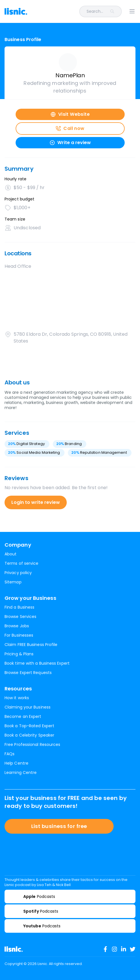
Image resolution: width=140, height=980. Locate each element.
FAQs (10, 754)
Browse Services (20, 617)
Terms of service (21, 563)
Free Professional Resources (32, 744)
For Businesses (19, 635)
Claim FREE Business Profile (31, 645)
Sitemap (13, 582)
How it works (17, 698)
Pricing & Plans (19, 654)
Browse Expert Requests (28, 673)
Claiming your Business (28, 707)
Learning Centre (21, 773)
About (11, 554)
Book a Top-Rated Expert (29, 726)
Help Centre (16, 763)
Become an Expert (23, 716)
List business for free (59, 826)
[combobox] (78, 11)
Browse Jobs (17, 626)
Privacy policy (18, 573)
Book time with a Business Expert (37, 663)
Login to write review (36, 502)
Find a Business (19, 607)
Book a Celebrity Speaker (29, 735)
